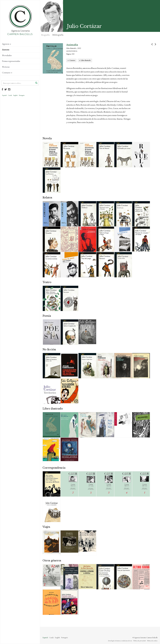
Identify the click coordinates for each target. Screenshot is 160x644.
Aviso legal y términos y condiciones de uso (120, 641)
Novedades (7, 55)
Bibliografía (58, 35)
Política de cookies (152, 641)
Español (4, 95)
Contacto (7, 73)
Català (10, 95)
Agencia (7, 44)
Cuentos (72, 60)
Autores (6, 50)
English (15, 95)
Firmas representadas (11, 61)
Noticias (6, 67)
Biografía (45, 35)
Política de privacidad (139, 641)
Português (22, 95)
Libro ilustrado (86, 60)
